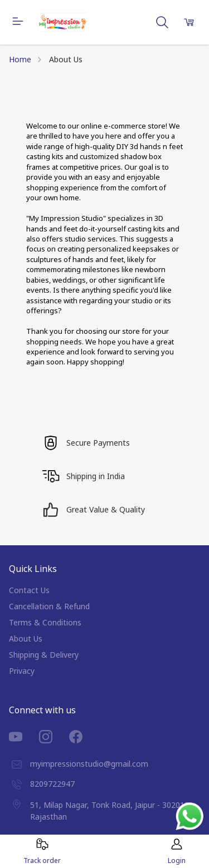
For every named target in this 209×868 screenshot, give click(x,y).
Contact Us (29, 590)
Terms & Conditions (45, 622)
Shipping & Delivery (44, 655)
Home (20, 59)
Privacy (22, 671)
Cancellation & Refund (49, 606)
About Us (26, 638)
